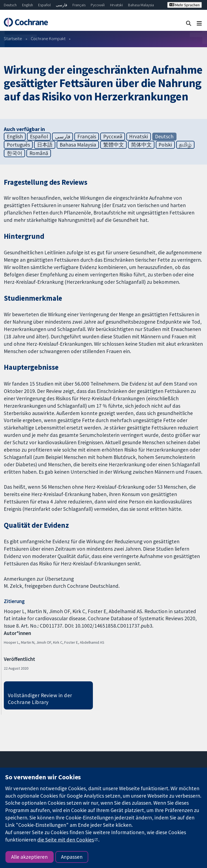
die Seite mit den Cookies (66, 840)
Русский (98, 5)
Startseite (13, 38)
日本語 (45, 145)
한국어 (15, 153)
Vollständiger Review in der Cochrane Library (40, 699)
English (28, 5)
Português (18, 145)
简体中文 (141, 145)
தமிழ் (185, 145)
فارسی (62, 5)
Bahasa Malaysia (141, 5)
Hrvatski (116, 5)
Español (44, 5)
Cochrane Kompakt (48, 38)
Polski (165, 145)
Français (79, 5)
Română (39, 153)
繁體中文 (114, 145)
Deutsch (10, 5)
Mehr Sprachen (185, 5)
